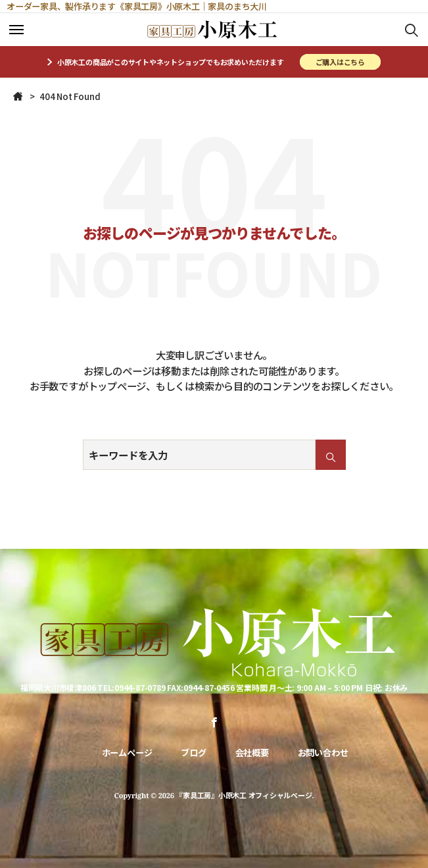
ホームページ (127, 753)
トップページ (117, 386)
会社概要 (252, 753)
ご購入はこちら (340, 62)
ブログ (193, 753)
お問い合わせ (323, 753)
